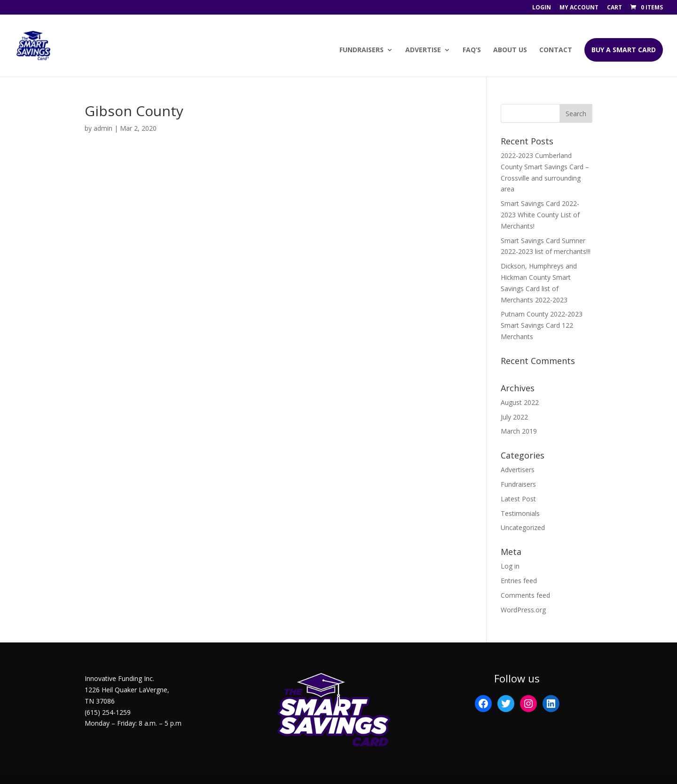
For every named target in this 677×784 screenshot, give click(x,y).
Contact (556, 50)
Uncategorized (523, 527)
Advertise (423, 50)
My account (579, 8)
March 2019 (519, 431)
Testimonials (520, 513)
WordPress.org (523, 610)
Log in (510, 566)
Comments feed (525, 595)
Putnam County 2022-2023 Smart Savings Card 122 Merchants (542, 325)
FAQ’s (472, 50)
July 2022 (514, 417)
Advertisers (518, 470)
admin (103, 128)
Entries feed (519, 581)
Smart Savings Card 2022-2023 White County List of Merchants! (540, 215)
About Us (510, 50)
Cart (614, 8)
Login (542, 8)
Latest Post (518, 499)
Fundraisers (362, 50)
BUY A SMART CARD (624, 50)
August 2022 (520, 402)
